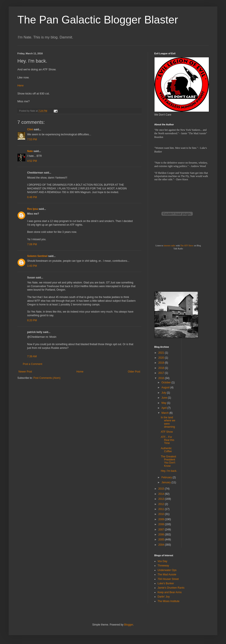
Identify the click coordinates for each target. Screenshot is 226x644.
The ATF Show (187, 246)
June (165, 398)
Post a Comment (32, 364)
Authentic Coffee (166, 450)
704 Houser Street (168, 579)
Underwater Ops (167, 570)
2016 (162, 378)
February (167, 477)
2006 (162, 535)
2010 (162, 514)
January (166, 482)
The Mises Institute (169, 601)
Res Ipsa (32, 209)
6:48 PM (32, 197)
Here (21, 85)
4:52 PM (32, 161)
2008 (162, 524)
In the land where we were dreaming (168, 422)
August (166, 387)
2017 (162, 373)
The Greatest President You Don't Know (168, 461)
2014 (162, 494)
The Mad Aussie (167, 574)
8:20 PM (32, 320)
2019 (162, 363)
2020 (162, 358)
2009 (162, 519)
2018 (162, 368)
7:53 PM (32, 139)
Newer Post (25, 372)
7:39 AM (32, 356)
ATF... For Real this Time (168, 440)
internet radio (169, 246)
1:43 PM (32, 266)
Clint (30, 129)
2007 (162, 530)
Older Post (134, 372)
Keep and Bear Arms (170, 592)
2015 (162, 489)
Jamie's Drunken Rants (171, 588)
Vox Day (162, 561)
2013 (162, 499)
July (164, 393)
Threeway (163, 566)
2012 (162, 504)
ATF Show (167, 432)
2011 (162, 509)
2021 (162, 353)
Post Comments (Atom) (47, 378)
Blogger (129, 625)
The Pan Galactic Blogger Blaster (98, 20)
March (165, 413)
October (166, 382)
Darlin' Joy (164, 597)
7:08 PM (32, 244)
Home (80, 372)
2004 (162, 545)
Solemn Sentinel (37, 256)
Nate (30, 151)
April (164, 408)
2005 (162, 540)
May (164, 403)
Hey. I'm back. (169, 471)
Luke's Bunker (166, 583)
